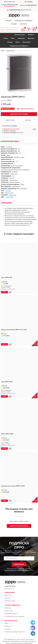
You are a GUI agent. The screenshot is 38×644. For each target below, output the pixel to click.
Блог (7, 613)
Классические (9, 193)
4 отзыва (5, 283)
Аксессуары (27, 42)
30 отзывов (6, 336)
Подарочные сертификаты (19, 46)
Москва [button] (14, 126)
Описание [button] (28, 120)
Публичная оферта (11, 603)
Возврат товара (11, 590)
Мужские (8, 191)
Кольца (10, 42)
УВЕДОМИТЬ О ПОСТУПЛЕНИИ (19, 114)
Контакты (24, 24)
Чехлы (6, 38)
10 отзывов (6, 382)
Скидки (8, 618)
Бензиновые (13, 195)
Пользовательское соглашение (15, 606)
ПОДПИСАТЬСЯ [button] (19, 554)
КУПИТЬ (5, 292)
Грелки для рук (20, 35)
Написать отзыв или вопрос (19, 515)
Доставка (9, 584)
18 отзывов (6, 487)
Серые (7, 197)
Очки (13, 38)
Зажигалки (8, 35)
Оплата (8, 587)
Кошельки (21, 38)
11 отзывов (6, 434)
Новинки (8, 615)
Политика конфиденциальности (16, 621)
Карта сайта (9, 600)
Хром (12, 197)
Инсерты (31, 35)
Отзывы (14, 24)
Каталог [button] (9, 21)
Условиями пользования (24, 559)
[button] (10, 6)
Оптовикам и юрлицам (24, 21)
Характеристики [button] (10, 120)
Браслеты (31, 38)
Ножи (18, 42)
